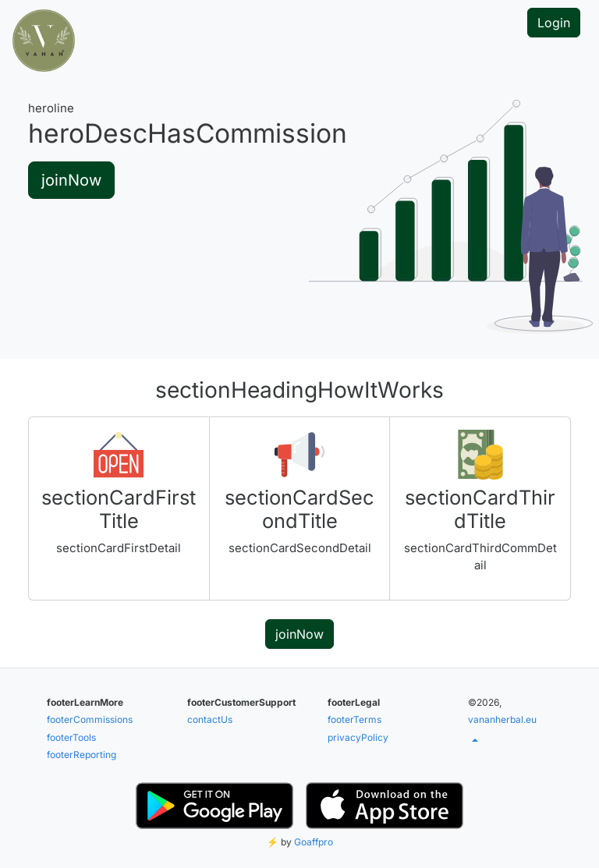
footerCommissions (90, 719)
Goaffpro (314, 842)
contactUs (210, 719)
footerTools (71, 737)
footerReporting (82, 755)
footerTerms (354, 719)
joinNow (71, 180)
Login (554, 23)
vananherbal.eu (502, 719)
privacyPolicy (358, 737)
